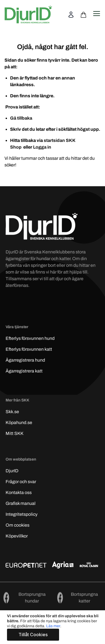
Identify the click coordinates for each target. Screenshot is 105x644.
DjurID (12, 471)
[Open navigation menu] (97, 14)
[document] (53, 627)
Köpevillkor (17, 536)
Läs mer (53, 626)
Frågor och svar (21, 482)
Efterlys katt (29, 349)
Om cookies (17, 525)
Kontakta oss (19, 492)
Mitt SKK (15, 433)
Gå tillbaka (21, 118)
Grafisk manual (21, 503)
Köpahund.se (19, 423)
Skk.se (12, 412)
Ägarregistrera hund (25, 360)
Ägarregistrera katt (24, 371)
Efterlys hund (30, 338)
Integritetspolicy (22, 514)
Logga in (42, 147)
